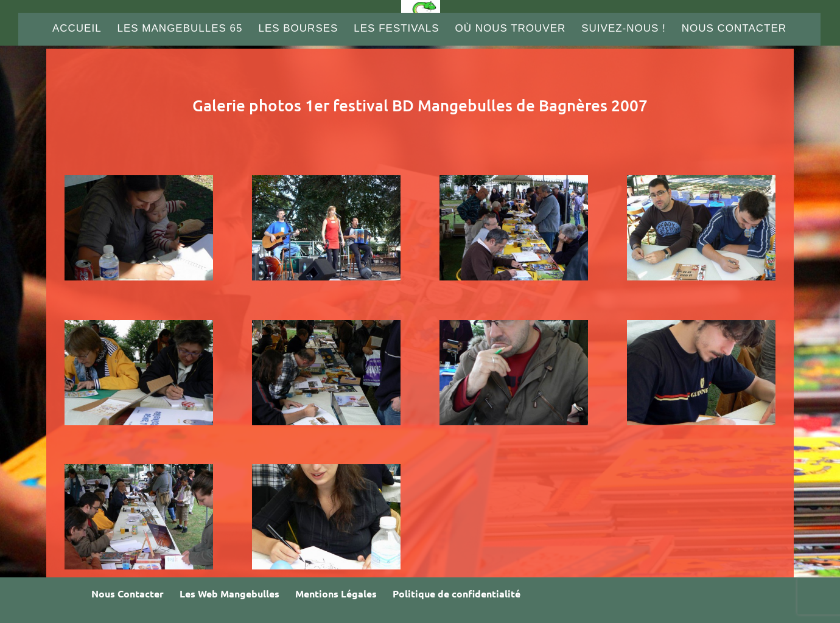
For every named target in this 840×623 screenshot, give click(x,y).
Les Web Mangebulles (229, 593)
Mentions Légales (336, 593)
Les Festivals (396, 29)
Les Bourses (298, 29)
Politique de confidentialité (457, 593)
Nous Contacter (734, 29)
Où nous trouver (510, 29)
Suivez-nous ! (624, 29)
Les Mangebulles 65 (180, 29)
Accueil (77, 29)
